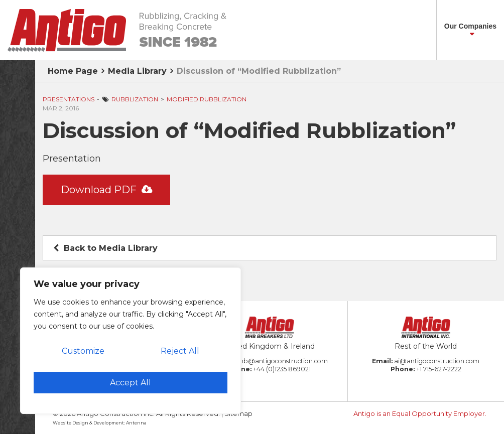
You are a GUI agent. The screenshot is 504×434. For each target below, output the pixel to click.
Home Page (73, 71)
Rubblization (135, 99)
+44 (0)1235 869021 (282, 369)
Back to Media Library (105, 248)
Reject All (180, 351)
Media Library (137, 71)
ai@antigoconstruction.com (437, 361)
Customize (83, 351)
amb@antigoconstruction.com (280, 361)
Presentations (69, 99)
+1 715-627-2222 (439, 369)
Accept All (131, 383)
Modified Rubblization (207, 99)
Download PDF (106, 190)
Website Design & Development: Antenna (100, 423)
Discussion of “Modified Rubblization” (259, 71)
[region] (131, 341)
